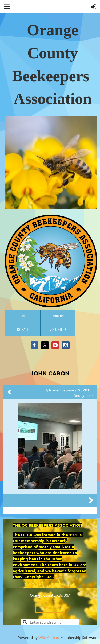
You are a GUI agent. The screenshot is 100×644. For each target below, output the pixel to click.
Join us (58, 316)
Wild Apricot (49, 637)
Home (23, 316)
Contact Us (50, 608)
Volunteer (58, 329)
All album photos (9, 392)
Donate (23, 329)
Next (91, 500)
